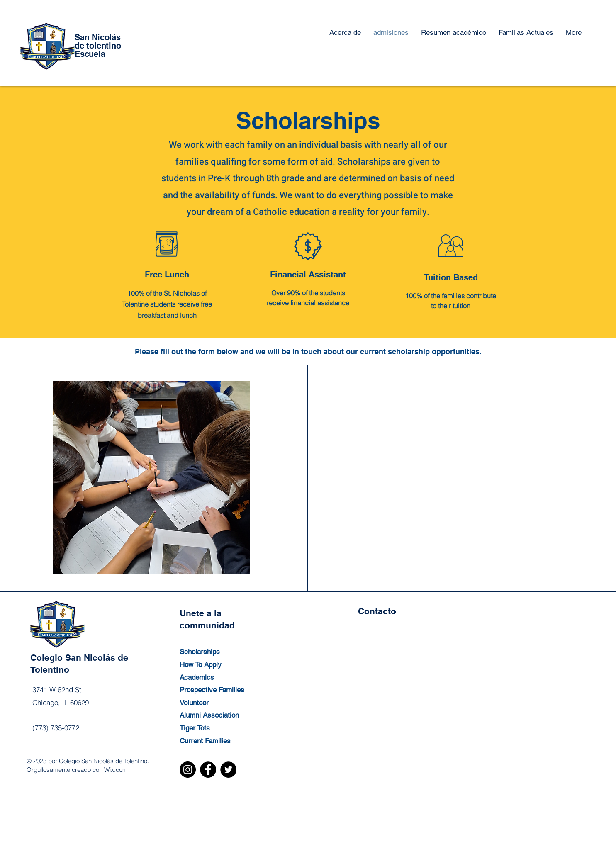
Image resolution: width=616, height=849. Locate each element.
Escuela (90, 54)
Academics (197, 677)
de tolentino (98, 46)
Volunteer (194, 703)
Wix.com (116, 770)
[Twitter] (228, 770)
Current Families (205, 741)
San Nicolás (98, 37)
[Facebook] (208, 770)
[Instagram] (188, 770)
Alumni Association (209, 715)
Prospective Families (212, 690)
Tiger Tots (195, 728)
